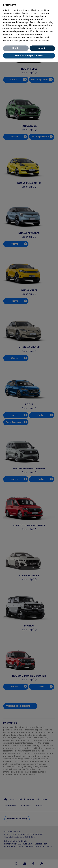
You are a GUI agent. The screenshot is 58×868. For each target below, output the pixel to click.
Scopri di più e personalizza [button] (29, 56)
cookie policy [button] (47, 22)
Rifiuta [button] (16, 48)
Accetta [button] (42, 48)
